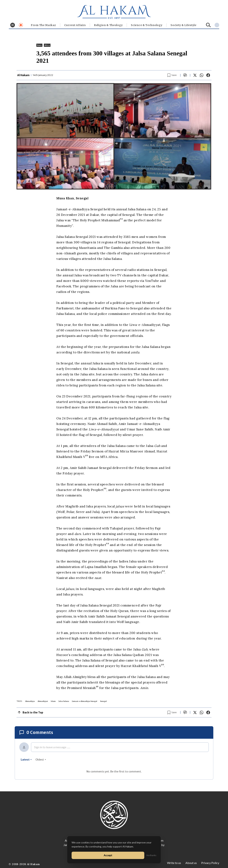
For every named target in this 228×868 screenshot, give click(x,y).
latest (26, 760)
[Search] (208, 25)
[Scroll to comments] (185, 75)
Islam (53, 701)
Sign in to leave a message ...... (52, 747)
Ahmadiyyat (43, 701)
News (39, 45)
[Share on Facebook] (208, 75)
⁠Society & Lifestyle (183, 25)
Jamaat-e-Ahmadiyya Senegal (85, 701)
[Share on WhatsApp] (202, 75)
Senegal (103, 701)
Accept (108, 855)
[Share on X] (195, 75)
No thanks (151, 855)
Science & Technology (147, 25)
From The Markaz (43, 25)
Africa (47, 45)
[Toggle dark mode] (21, 25)
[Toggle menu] (13, 25)
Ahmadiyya (30, 701)
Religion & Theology (108, 25)
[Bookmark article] (172, 75)
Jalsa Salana (64, 701)
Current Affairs (75, 25)
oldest (41, 760)
